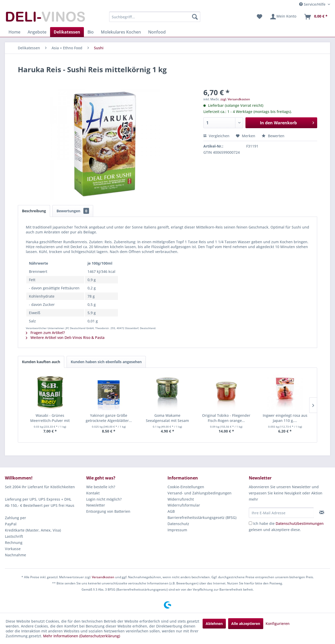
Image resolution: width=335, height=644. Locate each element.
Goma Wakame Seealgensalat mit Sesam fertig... (167, 418)
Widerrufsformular (184, 505)
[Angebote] (37, 32)
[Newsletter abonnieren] (322, 512)
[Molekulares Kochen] (121, 32)
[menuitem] (155, 17)
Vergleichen (216, 136)
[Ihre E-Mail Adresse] (281, 513)
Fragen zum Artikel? (45, 333)
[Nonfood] (157, 32)
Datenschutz (178, 524)
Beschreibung (34, 211)
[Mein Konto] (283, 17)
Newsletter (96, 505)
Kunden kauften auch (41, 362)
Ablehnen (214, 623)
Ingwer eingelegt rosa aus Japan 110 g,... (285, 418)
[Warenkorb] (316, 17)
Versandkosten (103, 577)
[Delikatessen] (67, 32)
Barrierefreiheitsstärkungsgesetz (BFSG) (202, 517)
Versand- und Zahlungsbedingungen (200, 493)
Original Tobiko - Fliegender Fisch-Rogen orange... (226, 418)
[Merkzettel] (260, 17)
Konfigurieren (278, 623)
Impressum (177, 530)
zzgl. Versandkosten (235, 99)
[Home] (14, 32)
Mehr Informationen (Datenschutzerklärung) (82, 636)
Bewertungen (73, 211)
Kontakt (93, 493)
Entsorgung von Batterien (108, 511)
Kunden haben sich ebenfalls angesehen (106, 362)
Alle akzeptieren (246, 623)
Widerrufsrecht (181, 499)
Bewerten (273, 136)
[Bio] (91, 32)
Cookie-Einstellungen (186, 487)
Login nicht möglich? (104, 499)
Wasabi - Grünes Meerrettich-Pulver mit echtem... (50, 418)
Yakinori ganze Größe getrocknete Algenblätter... (109, 418)
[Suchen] (195, 17)
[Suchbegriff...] (155, 17)
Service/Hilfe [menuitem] (313, 4)
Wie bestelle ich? (101, 487)
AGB (171, 511)
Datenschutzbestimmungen (300, 523)
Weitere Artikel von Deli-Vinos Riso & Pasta (65, 337)
